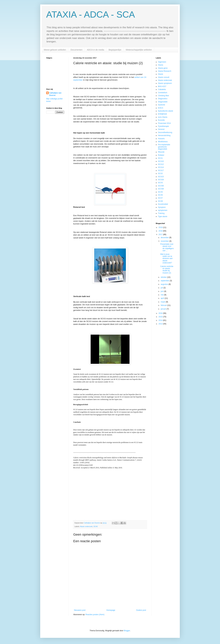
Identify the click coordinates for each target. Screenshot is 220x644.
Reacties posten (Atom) (95, 615)
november (165, 241)
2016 (161, 313)
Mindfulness (163, 142)
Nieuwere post (80, 610)
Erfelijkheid (162, 114)
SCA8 (160, 201)
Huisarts (161, 139)
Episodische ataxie (166, 111)
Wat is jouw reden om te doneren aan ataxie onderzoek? (166, 259)
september (165, 281)
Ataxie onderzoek (86, 526)
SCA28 (161, 180)
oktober (164, 277)
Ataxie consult (164, 77)
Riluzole (161, 152)
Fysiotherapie (163, 126)
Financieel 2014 (164, 123)
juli (162, 288)
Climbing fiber (163, 96)
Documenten (76, 50)
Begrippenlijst (115, 50)
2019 (161, 227)
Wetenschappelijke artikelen (139, 50)
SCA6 (160, 195)
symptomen (163, 210)
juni (162, 291)
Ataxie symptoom (165, 83)
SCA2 (160, 173)
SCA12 (161, 164)
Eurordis (161, 120)
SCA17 (161, 170)
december (165, 238)
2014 (161, 320)
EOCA (161, 108)
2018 (161, 231)
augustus (165, 284)
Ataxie (160, 74)
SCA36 (161, 186)
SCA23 (161, 177)
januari (164, 309)
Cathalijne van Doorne (55, 94)
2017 (161, 235)
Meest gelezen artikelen (55, 50)
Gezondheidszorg (165, 132)
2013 (161, 324)
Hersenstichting (164, 135)
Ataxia (160, 65)
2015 (161, 317)
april (163, 298)
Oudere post (141, 610)
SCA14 (161, 167)
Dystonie (162, 105)
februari (164, 305)
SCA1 (160, 158)
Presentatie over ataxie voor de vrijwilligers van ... (167, 247)
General (161, 129)
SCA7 (160, 198)
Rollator (161, 155)
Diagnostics (163, 99)
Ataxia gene (163, 68)
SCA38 (161, 189)
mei (162, 295)
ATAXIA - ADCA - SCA (91, 15)
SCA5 (160, 192)
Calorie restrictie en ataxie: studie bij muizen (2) (167, 270)
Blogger (127, 631)
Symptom (162, 207)
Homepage (111, 610)
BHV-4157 (162, 86)
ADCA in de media (95, 50)
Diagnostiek (163, 102)
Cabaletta (162, 89)
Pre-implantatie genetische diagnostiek (164, 147)
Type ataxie (163, 216)
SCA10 (161, 161)
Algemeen (162, 62)
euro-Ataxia (163, 117)
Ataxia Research (165, 71)
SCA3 (96, 526)
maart (163, 302)
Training (161, 213)
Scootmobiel (163, 204)
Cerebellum (163, 93)
